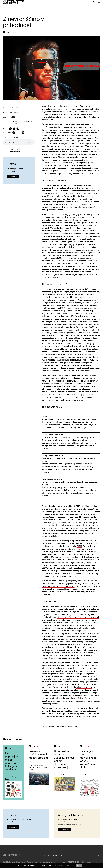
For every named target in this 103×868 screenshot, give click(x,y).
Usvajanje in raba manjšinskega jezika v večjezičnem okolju (88, 759)
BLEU (79, 546)
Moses (62, 258)
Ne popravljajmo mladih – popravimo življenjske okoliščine (13, 761)
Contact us (64, 830)
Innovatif (97, 862)
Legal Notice (21, 862)
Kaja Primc (33, 765)
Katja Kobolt (59, 775)
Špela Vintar (14, 112)
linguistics (72, 727)
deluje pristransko (84, 687)
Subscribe (13, 176)
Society (14, 32)
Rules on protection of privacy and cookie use (44, 862)
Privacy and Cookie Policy (66, 865)
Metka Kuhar (10, 777)
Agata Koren (85, 775)
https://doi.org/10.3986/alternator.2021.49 (22, 123)
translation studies (58, 727)
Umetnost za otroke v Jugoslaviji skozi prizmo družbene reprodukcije (64, 759)
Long (8, 32)
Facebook (45, 855)
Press (64, 862)
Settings (79, 865)
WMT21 (90, 563)
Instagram (58, 855)
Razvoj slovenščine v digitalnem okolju (58, 586)
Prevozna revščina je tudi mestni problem (38, 755)
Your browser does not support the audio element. (19, 142)
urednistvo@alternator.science (70, 824)
